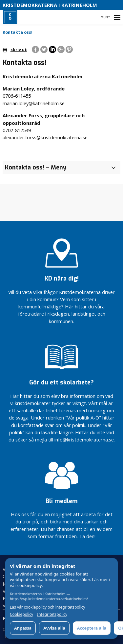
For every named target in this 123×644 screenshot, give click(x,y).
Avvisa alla (54, 628)
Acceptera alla (92, 628)
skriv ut (15, 50)
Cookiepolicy (21, 615)
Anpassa (23, 628)
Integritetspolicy (52, 615)
